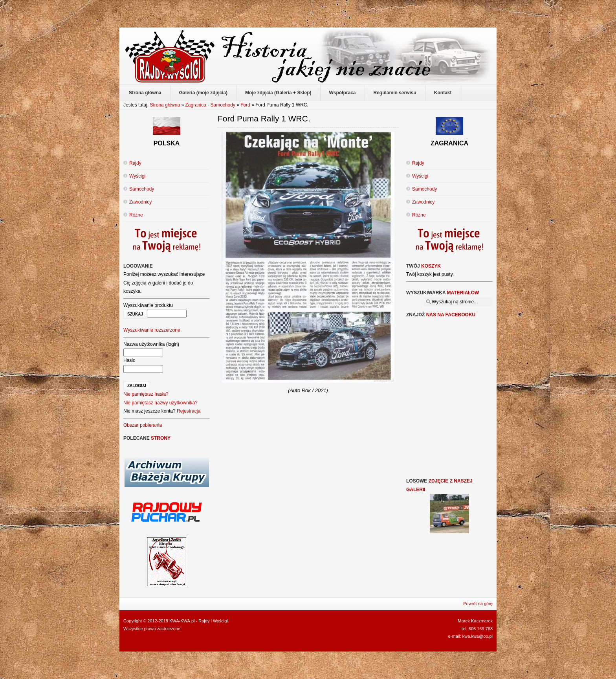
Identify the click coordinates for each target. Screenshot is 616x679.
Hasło (129, 360)
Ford (246, 105)
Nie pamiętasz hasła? (146, 394)
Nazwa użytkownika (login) (151, 344)
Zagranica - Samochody (210, 105)
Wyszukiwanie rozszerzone (152, 330)
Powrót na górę (478, 604)
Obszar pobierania (143, 425)
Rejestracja (189, 411)
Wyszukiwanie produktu (148, 305)
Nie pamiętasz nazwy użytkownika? (160, 403)
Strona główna (165, 105)
